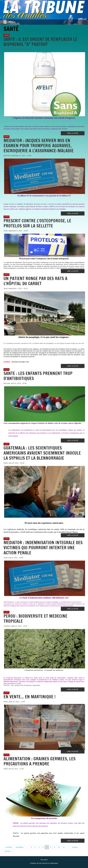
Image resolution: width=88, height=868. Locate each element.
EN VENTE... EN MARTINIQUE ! (29, 697)
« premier (9, 847)
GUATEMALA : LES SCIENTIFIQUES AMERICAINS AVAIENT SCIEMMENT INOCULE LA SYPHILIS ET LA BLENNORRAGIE (42, 453)
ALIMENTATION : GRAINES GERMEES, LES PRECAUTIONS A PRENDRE (40, 761)
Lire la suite (73, 133)
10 (59, 847)
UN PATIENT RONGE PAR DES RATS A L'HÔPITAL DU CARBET (35, 281)
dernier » (8, 851)
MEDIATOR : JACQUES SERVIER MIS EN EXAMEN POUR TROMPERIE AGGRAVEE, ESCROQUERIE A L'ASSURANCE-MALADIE (39, 146)
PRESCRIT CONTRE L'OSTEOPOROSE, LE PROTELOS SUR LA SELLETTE (37, 223)
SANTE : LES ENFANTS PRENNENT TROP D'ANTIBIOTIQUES (38, 376)
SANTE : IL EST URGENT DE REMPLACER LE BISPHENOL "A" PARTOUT (40, 42)
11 (64, 847)
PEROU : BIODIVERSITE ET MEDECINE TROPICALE (35, 619)
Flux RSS (44, 860)
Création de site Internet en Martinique (44, 863)
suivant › (75, 847)
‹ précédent (19, 847)
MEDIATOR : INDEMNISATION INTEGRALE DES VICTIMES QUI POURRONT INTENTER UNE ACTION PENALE (43, 548)
